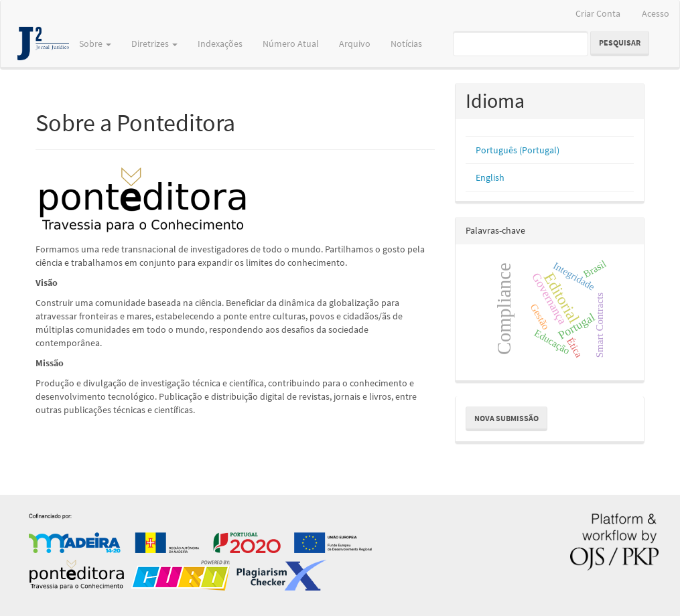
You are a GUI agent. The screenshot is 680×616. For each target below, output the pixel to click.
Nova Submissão (506, 418)
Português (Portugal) (518, 150)
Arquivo (355, 44)
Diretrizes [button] (154, 44)
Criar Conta (598, 13)
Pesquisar (620, 43)
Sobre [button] (95, 44)
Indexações (220, 44)
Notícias (406, 44)
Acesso (656, 13)
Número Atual (291, 44)
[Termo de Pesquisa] (521, 44)
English (490, 177)
